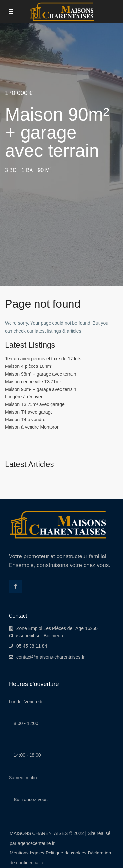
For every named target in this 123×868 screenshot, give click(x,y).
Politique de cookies (66, 853)
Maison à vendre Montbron (32, 427)
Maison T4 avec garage (29, 412)
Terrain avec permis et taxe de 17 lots (43, 359)
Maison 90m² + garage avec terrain (41, 389)
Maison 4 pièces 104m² (29, 366)
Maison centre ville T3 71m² (33, 382)
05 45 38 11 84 (32, 646)
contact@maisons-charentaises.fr (51, 657)
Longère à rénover (24, 397)
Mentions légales (27, 853)
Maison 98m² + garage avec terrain (41, 374)
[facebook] (16, 586)
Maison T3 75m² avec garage (35, 404)
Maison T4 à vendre (25, 420)
